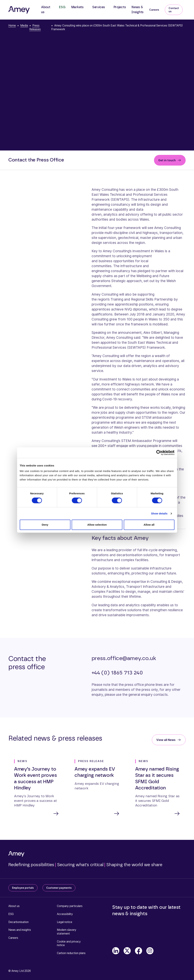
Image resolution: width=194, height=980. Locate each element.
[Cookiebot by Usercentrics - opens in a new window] (159, 453)
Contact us (174, 10)
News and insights (20, 930)
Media (24, 25)
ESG (62, 7)
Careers (154, 10)
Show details (159, 513)
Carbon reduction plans (71, 953)
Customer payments (59, 888)
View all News (166, 740)
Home (12, 25)
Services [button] (99, 7)
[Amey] (19, 10)
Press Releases (35, 27)
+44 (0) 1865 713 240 (117, 673)
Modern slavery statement (67, 932)
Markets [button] (77, 7)
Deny (45, 525)
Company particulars (70, 906)
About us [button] (46, 10)
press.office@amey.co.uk (124, 658)
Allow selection (97, 525)
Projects (120, 7)
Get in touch (167, 160)
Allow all (149, 525)
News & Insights (137, 10)
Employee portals (23, 888)
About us (14, 906)
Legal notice (65, 922)
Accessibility (65, 914)
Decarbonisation (18, 922)
